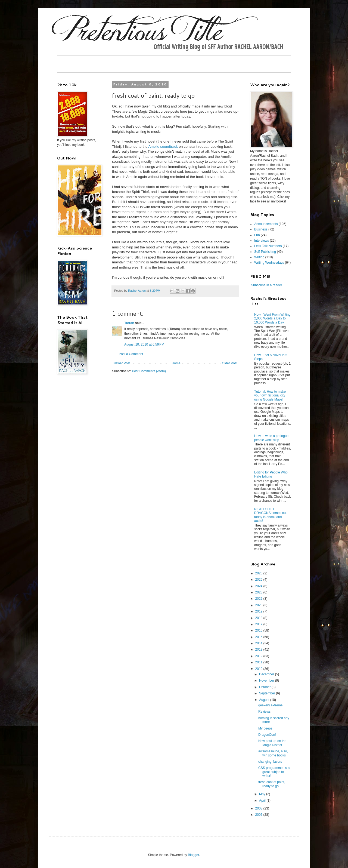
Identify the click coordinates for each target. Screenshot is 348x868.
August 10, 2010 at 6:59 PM (144, 344)
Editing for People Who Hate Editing (271, 474)
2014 (259, 643)
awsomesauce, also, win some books (273, 753)
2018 (259, 618)
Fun (257, 235)
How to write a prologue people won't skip (271, 438)
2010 (259, 669)
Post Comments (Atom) (149, 371)
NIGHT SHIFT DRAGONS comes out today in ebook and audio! (270, 515)
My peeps (265, 728)
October (265, 687)
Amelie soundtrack (163, 147)
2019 (259, 611)
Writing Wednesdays (269, 263)
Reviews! (265, 712)
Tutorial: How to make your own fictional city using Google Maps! (270, 395)
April (263, 801)
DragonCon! (267, 735)
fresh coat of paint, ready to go (272, 784)
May (263, 794)
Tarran (129, 323)
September (268, 693)
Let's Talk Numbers (268, 246)
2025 (259, 580)
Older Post (230, 363)
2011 (259, 662)
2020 (259, 605)
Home (176, 363)
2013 (259, 650)
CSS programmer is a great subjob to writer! (274, 772)
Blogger (193, 855)
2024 (259, 586)
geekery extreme (270, 705)
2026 (259, 573)
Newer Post (122, 363)
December (267, 674)
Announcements (266, 224)
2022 (259, 599)
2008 (259, 808)
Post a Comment (131, 354)
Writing (259, 257)
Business (261, 229)
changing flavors (270, 762)
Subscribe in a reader (266, 285)
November (267, 681)
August (265, 700)
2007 (259, 815)
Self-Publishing (265, 252)
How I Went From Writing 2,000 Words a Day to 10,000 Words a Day (272, 318)
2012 (259, 656)
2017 (259, 624)
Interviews (262, 241)
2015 (259, 637)
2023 (259, 592)
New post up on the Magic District (272, 743)
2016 (259, 630)
